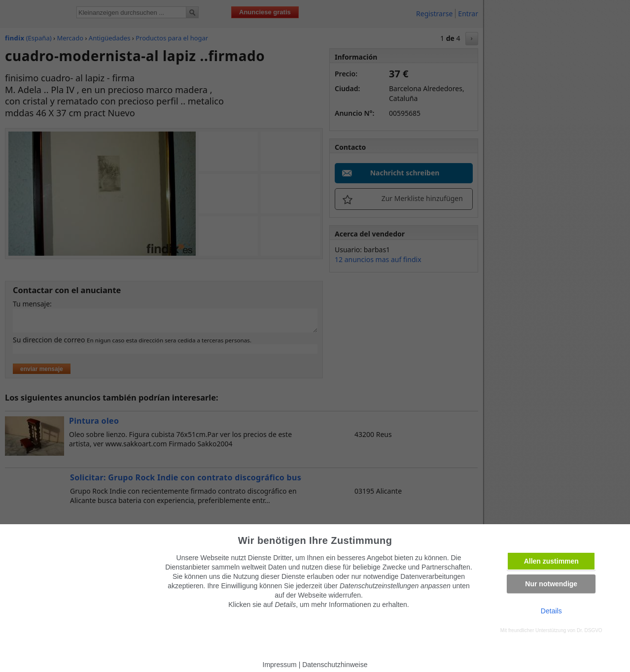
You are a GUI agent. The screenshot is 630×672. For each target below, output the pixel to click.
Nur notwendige (551, 584)
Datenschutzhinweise (335, 665)
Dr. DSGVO (590, 630)
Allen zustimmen (551, 561)
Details (551, 611)
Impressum (280, 665)
